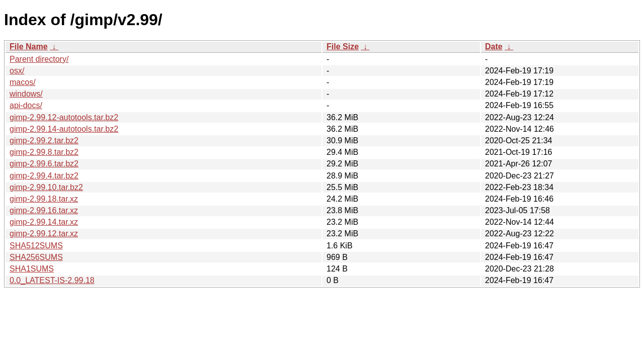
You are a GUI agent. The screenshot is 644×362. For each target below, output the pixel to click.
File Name (29, 47)
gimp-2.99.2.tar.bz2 (44, 141)
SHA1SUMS (32, 269)
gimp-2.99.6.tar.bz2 (44, 164)
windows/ (26, 94)
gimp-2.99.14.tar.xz (44, 222)
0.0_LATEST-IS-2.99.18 (52, 280)
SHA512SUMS (36, 246)
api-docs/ (26, 105)
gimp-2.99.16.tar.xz (44, 210)
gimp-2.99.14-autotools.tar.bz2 (64, 129)
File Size (343, 47)
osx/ (17, 71)
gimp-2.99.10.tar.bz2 (46, 187)
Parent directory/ (39, 59)
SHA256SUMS (36, 257)
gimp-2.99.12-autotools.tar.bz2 (64, 117)
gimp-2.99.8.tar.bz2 (44, 152)
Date (494, 47)
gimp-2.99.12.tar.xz (44, 234)
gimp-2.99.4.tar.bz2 (44, 176)
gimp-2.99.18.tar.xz (44, 199)
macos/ (23, 82)
